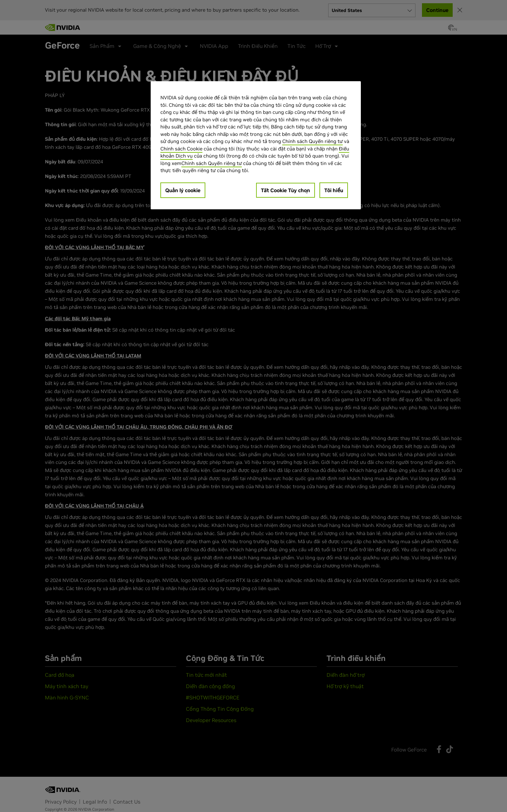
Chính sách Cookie (181, 149)
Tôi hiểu (334, 190)
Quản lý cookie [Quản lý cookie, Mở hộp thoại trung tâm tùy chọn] (183, 190)
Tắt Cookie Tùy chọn (286, 190)
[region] (256, 145)
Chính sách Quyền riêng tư (313, 141)
